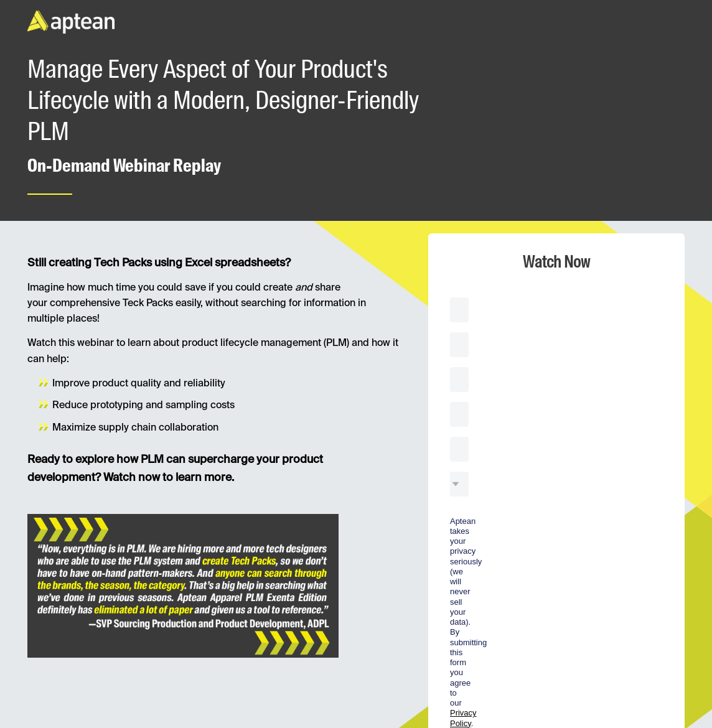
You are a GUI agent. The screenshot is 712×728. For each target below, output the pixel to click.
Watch (483, 570)
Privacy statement (668, 709)
